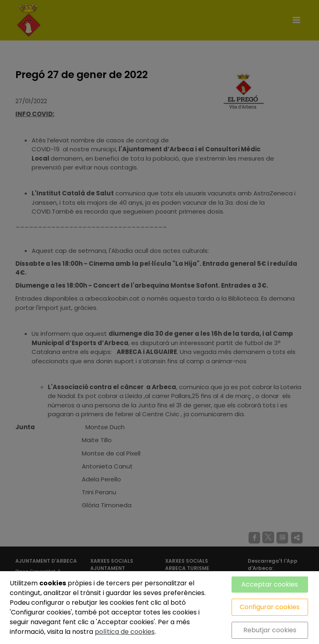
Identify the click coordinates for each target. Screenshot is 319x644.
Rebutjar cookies (270, 630)
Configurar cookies (270, 607)
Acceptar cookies (270, 584)
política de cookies (125, 632)
